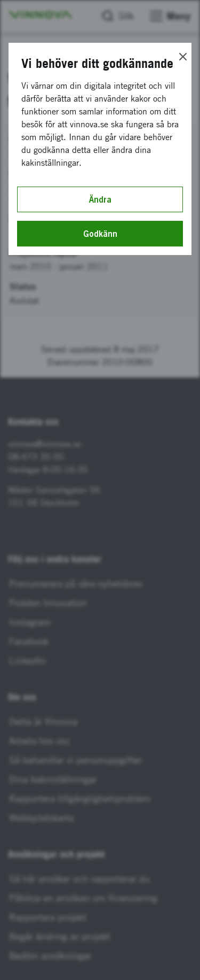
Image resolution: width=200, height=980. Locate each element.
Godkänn (100, 234)
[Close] (183, 57)
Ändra (100, 199)
